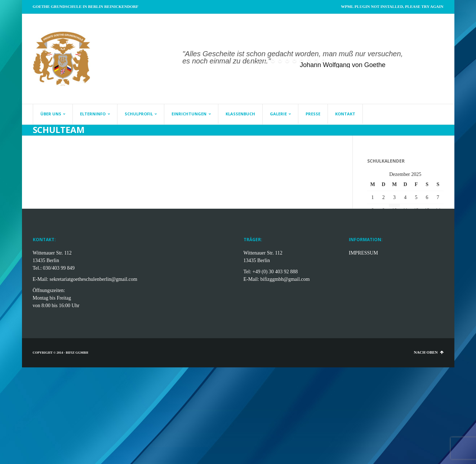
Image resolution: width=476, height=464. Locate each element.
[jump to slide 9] (316, 61)
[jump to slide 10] (323, 61)
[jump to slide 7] (302, 61)
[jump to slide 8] (309, 61)
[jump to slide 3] (273, 61)
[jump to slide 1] (258, 61)
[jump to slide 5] (287, 61)
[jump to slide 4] (280, 61)
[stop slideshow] (331, 61)
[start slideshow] (250, 61)
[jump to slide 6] (294, 61)
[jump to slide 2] (266, 61)
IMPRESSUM (363, 253)
